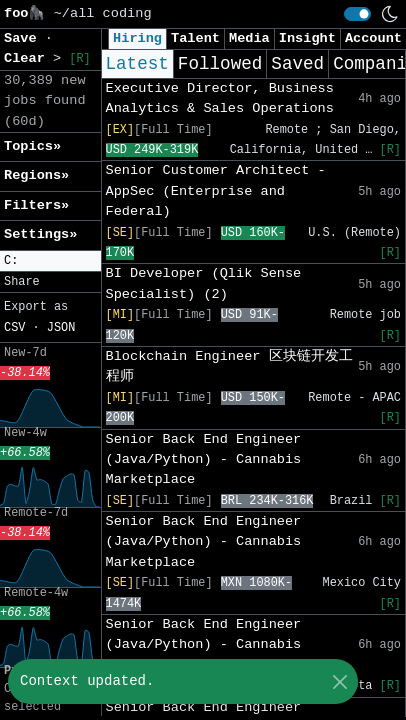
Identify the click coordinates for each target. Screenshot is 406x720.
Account (373, 38)
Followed (220, 64)
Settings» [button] (40, 234)
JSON (61, 328)
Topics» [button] (32, 146)
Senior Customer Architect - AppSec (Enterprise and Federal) (216, 191)
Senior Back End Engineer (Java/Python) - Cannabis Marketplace (204, 460)
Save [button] (24, 38)
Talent (195, 38)
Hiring (137, 38)
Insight (307, 38)
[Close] (339, 681)
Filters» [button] (36, 205)
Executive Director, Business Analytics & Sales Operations (220, 98)
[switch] (357, 14)
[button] (50, 261)
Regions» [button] (36, 175)
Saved (297, 64)
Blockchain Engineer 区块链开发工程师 (229, 366)
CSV (14, 328)
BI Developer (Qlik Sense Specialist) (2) (204, 283)
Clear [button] (28, 58)
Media (249, 38)
